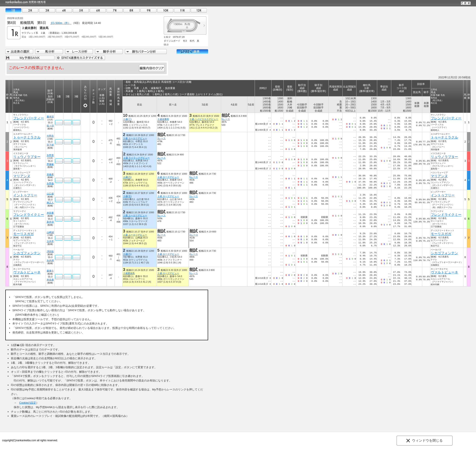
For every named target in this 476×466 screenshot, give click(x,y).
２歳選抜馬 (129, 273)
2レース (161, 158)
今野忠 (50, 136)
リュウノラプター (27, 157)
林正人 (50, 203)
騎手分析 (109, 52)
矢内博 (50, 260)
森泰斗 (50, 271)
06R (98, 10)
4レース (193, 254)
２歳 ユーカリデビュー (135, 138)
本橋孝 (50, 174)
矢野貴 (50, 155)
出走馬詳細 (19, 52)
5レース (226, 119)
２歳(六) (127, 177)
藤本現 (50, 117)
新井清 (50, 222)
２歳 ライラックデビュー (136, 158)
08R (131, 10)
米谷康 (50, 280)
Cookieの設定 (28, 403)
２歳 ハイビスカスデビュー (204, 119)
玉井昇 (50, 241)
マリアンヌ (22, 176)
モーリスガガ (23, 234)
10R (165, 10)
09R (148, 10)
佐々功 (50, 126)
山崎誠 (50, 232)
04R (64, 10)
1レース (193, 196)
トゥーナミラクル (27, 137)
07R (115, 10)
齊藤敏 (50, 164)
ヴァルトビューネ (27, 272)
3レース (161, 138)
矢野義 (50, 183)
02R (30, 10)
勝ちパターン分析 (146, 52)
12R (199, 10)
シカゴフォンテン (27, 253)
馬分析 (49, 52)
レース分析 (79, 52)
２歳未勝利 (163, 119)
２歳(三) (127, 119)
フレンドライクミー (29, 215)
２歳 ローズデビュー (168, 177)
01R (13, 10)
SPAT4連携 (192, 52)
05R (81, 10)
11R (182, 10)
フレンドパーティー (29, 118)
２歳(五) (127, 196)
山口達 (50, 194)
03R (47, 10)
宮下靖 (50, 145)
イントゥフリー (25, 195)
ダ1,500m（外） (61, 23)
